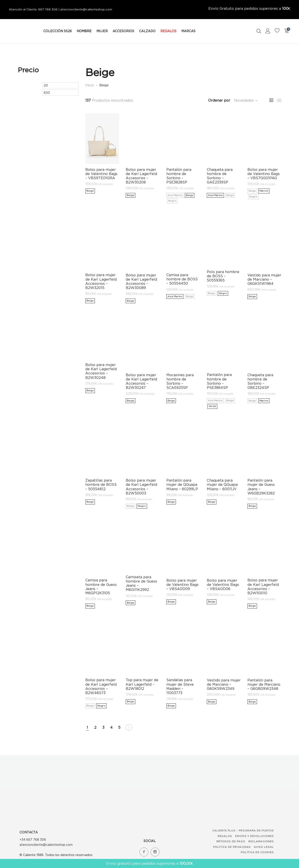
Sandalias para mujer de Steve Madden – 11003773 (180, 686)
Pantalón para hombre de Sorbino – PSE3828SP (179, 176)
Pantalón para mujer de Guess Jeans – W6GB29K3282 (261, 487)
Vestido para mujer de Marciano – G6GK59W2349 (224, 684)
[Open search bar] (259, 31)
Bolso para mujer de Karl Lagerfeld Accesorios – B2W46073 (101, 686)
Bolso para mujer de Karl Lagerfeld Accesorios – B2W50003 (141, 487)
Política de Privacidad (232, 847)
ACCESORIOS (123, 31)
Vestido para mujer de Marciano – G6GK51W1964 (264, 279)
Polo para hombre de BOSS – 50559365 (223, 276)
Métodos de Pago (231, 841)
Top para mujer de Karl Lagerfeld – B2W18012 (142, 684)
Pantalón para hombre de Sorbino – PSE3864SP (219, 381)
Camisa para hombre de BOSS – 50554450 (182, 279)
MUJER (102, 31)
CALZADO (147, 31)
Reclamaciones (261, 841)
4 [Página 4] (111, 727)
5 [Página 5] (119, 727)
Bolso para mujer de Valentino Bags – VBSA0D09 (182, 585)
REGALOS (168, 31)
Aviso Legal (264, 847)
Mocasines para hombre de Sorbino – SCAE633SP (180, 381)
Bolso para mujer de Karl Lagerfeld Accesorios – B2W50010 (263, 587)
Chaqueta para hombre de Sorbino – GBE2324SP (260, 381)
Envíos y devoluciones (255, 836)
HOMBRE (84, 31)
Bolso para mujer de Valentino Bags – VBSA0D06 (223, 585)
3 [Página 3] (103, 727)
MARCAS (188, 31)
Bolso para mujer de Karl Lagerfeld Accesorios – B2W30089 (141, 281)
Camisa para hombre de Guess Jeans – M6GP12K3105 (101, 587)
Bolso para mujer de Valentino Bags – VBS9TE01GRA (101, 174)
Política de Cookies (257, 852)
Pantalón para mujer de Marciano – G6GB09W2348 (264, 684)
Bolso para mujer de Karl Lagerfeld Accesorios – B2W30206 (141, 176)
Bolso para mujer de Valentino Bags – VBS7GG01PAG (264, 174)
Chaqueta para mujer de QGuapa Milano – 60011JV (222, 484)
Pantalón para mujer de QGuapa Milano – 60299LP (182, 484)
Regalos (225, 836)
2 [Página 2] (95, 727)
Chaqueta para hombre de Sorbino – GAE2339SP (220, 176)
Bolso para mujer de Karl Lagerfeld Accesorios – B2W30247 (141, 381)
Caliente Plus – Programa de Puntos (243, 831)
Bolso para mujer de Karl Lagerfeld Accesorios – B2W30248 (101, 371)
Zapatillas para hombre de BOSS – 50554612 (101, 484)
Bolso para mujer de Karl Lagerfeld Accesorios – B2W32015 (101, 281)
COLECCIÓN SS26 (58, 31)
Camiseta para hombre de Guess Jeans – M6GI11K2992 (141, 583)
